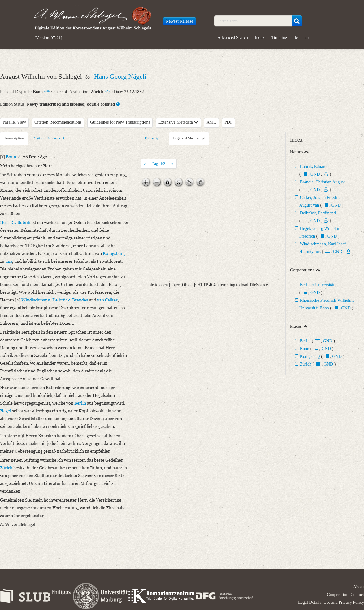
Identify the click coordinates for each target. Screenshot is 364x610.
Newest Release (179, 21)
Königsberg (310, 356)
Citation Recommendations (58, 122)
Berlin (305, 341)
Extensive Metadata (178, 122)
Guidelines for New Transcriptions (120, 122)
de (296, 38)
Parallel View (15, 122)
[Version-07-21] (48, 38)
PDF (228, 122)
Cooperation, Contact (345, 595)
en (307, 38)
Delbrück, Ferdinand (318, 213)
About (359, 587)
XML (211, 122)
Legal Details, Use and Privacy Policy (331, 602)
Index (260, 38)
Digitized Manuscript (48, 138)
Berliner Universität (317, 285)
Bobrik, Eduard (313, 167)
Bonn (305, 349)
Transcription (14, 138)
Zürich (306, 364)
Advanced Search (233, 38)
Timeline (279, 38)
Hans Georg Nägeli (120, 76)
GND (47, 91)
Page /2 (159, 164)
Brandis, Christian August (322, 182)
